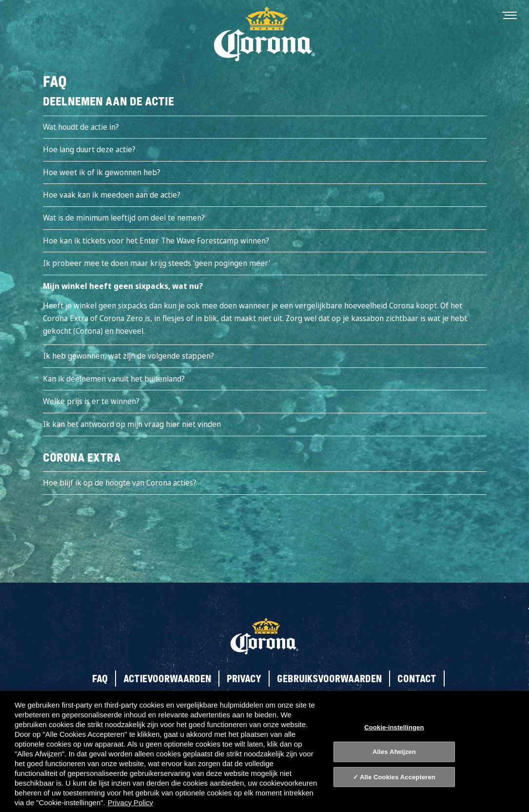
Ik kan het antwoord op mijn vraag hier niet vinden (132, 424)
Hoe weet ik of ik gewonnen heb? (102, 172)
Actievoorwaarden (167, 679)
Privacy (244, 679)
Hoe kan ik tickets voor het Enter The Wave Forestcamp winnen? (156, 241)
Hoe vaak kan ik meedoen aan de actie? (112, 195)
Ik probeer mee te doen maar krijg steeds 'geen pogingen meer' (157, 263)
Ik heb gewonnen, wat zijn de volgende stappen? (128, 356)
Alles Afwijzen (394, 752)
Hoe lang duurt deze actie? (89, 149)
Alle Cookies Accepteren (398, 777)
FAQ (100, 679)
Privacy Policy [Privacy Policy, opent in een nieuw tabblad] (130, 802)
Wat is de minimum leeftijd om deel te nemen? (124, 218)
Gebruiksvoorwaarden (329, 679)
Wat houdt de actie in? (81, 127)
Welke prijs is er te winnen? (91, 401)
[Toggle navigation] (509, 15)
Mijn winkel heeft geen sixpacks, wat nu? (123, 286)
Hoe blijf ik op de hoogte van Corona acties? (120, 483)
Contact (417, 679)
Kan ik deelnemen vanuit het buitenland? (114, 379)
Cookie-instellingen (394, 727)
